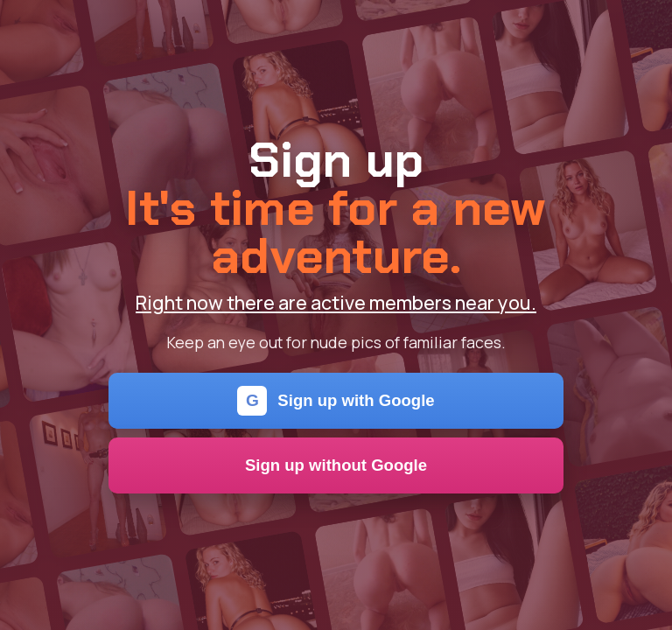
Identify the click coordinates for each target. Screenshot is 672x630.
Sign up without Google (336, 465)
